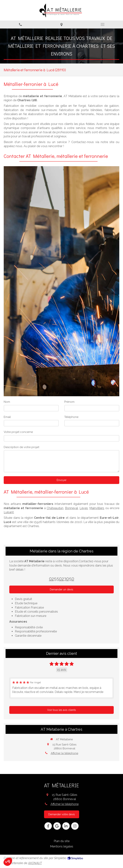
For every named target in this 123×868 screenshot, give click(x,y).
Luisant (9, 512)
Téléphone (71, 417)
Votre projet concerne (18, 432)
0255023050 (62, 579)
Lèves (84, 508)
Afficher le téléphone (64, 753)
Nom (7, 402)
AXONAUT (35, 863)
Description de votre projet (21, 447)
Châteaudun (55, 508)
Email (7, 417)
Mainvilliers (97, 508)
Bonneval (72, 508)
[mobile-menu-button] (102, 24)
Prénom (69, 402)
